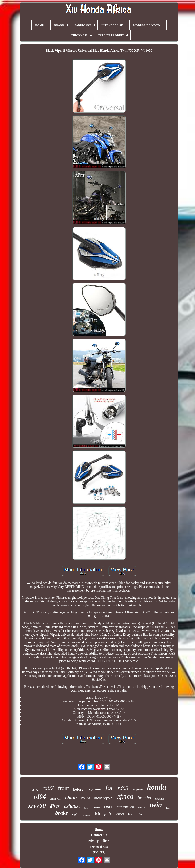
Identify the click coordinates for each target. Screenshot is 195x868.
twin (156, 805)
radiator (160, 799)
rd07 (48, 788)
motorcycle (103, 798)
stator (142, 807)
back (86, 808)
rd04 (40, 796)
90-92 (35, 790)
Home (99, 829)
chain (71, 797)
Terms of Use (99, 847)
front (63, 788)
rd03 (123, 788)
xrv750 (37, 805)
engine (138, 789)
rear (108, 806)
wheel (120, 814)
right (75, 814)
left (97, 814)
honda (156, 787)
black (131, 814)
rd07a (86, 798)
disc (140, 814)
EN (95, 853)
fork (168, 808)
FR (102, 853)
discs (55, 806)
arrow (96, 807)
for (109, 788)
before (78, 790)
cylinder (87, 815)
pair (108, 814)
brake (62, 813)
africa (125, 796)
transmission (125, 807)
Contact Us (99, 835)
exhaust (72, 806)
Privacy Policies (99, 841)
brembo (144, 798)
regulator (94, 789)
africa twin (56, 799)
